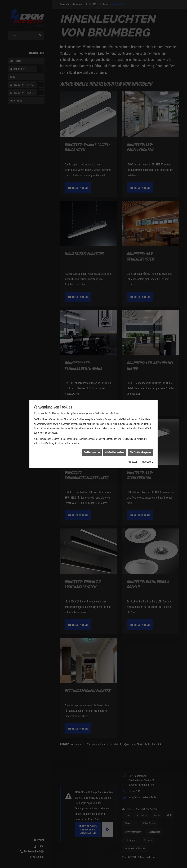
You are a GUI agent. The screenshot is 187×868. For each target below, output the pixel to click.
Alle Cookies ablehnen (115, 135)
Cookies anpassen (92, 135)
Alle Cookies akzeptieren (141, 135)
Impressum (133, 144)
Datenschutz (147, 144)
